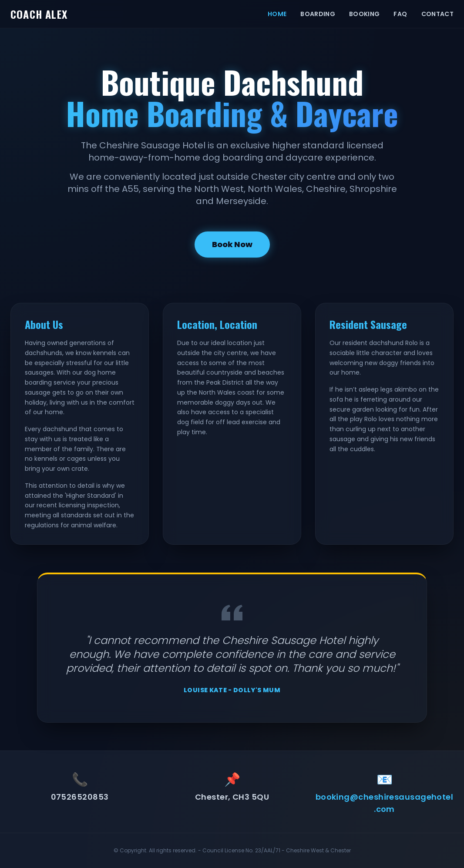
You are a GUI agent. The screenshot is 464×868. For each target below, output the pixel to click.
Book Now (232, 244)
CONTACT (437, 14)
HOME (277, 14)
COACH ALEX (39, 14)
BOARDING (318, 14)
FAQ (400, 14)
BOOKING (364, 14)
